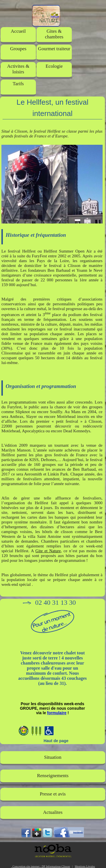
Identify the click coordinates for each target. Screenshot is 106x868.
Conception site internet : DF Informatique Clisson (40, 866)
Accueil (18, 31)
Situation (53, 757)
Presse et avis (53, 794)
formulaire (57, 713)
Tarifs (18, 84)
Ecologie (54, 66)
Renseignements (53, 776)
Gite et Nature (48, 551)
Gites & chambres (54, 34)
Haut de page (56, 741)
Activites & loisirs (18, 69)
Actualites (53, 812)
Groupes (18, 49)
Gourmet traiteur (54, 49)
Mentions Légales (85, 866)
